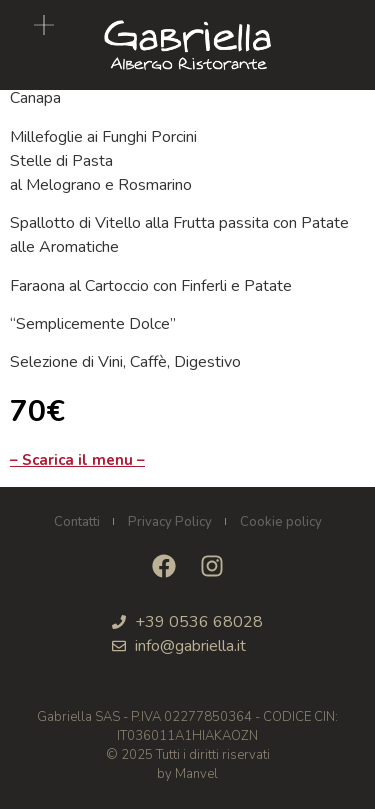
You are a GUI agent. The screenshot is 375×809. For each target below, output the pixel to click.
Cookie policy (281, 522)
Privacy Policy (170, 522)
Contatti (77, 522)
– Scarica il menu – (77, 460)
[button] (44, 27)
